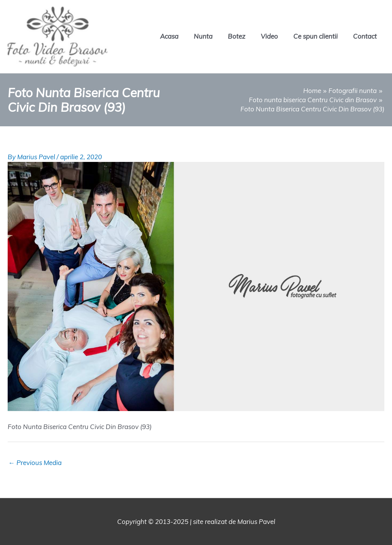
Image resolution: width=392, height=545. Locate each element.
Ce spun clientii (315, 36)
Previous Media (35, 463)
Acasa (169, 36)
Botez (237, 36)
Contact (365, 36)
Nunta (203, 36)
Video (269, 36)
